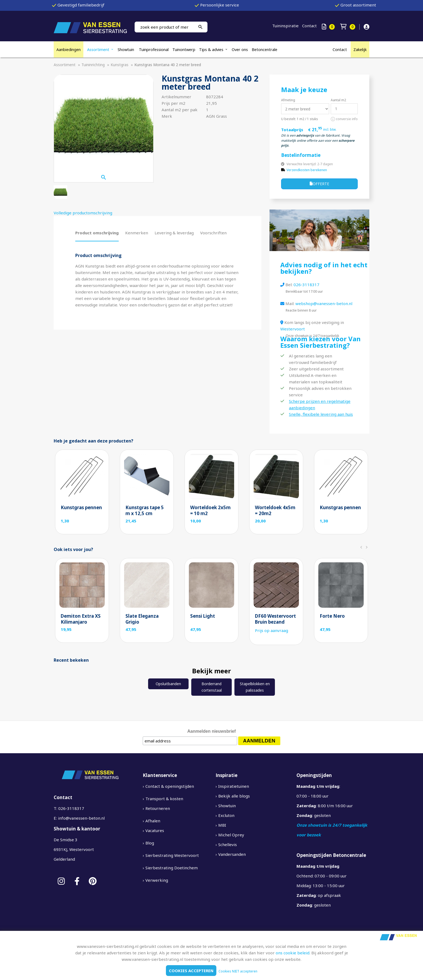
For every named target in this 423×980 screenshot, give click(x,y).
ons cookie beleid (293, 953)
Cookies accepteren (191, 971)
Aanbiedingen (69, 49)
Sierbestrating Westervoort (172, 855)
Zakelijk (360, 49)
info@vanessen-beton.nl (81, 818)
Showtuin (126, 49)
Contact (309, 26)
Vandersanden (232, 854)
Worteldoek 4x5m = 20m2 (275, 511)
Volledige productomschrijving (83, 213)
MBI (222, 825)
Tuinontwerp (184, 49)
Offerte (319, 184)
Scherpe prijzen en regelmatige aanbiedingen (320, 404)
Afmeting (288, 100)
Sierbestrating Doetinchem (172, 868)
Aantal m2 (338, 100)
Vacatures (155, 830)
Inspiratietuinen (234, 786)
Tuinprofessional (154, 49)
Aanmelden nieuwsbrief (211, 731)
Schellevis (228, 844)
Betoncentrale (265, 49)
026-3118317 (306, 285)
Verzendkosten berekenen (307, 170)
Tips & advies (211, 49)
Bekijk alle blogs (234, 796)
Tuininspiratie (285, 26)
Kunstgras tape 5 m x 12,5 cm (145, 511)
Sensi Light (203, 616)
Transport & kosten (164, 799)
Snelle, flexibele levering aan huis (321, 414)
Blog (150, 843)
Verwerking (157, 880)
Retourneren (158, 808)
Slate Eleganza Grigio (142, 619)
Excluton (226, 815)
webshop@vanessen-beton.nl (324, 303)
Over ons (240, 49)
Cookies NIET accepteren (238, 971)
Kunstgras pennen (81, 508)
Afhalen (153, 821)
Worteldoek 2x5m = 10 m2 (210, 511)
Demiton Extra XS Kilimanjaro (81, 619)
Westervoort (293, 329)
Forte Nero (332, 616)
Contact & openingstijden (170, 786)
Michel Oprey (231, 835)
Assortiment (98, 49)
